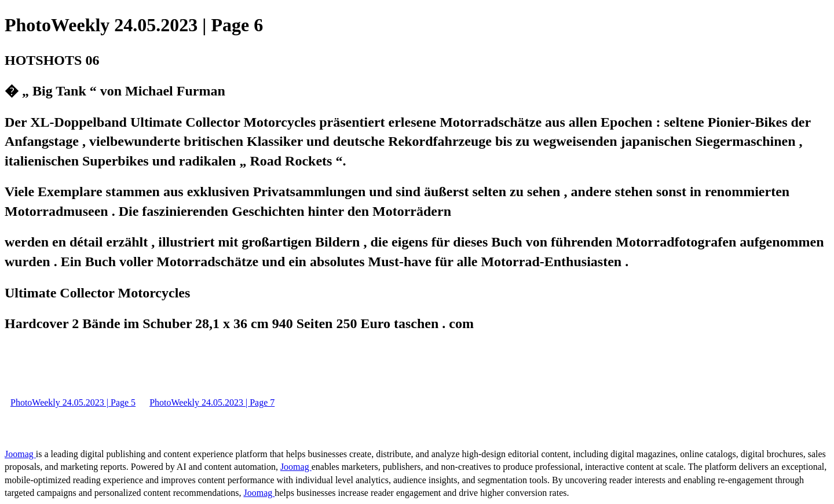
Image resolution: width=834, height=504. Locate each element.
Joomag (20, 454)
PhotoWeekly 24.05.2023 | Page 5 (73, 402)
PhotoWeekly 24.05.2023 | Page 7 (212, 402)
